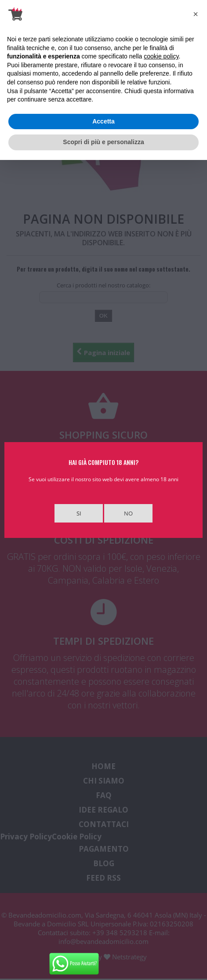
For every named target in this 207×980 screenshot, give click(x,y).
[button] (196, 14)
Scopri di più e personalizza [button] (103, 142)
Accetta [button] (103, 121)
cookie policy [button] (161, 56)
